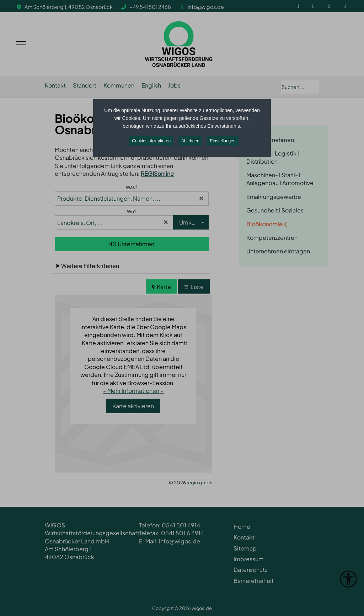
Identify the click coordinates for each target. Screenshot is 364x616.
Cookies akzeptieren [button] (151, 141)
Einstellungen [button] (223, 141)
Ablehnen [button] (190, 141)
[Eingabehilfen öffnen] (348, 579)
